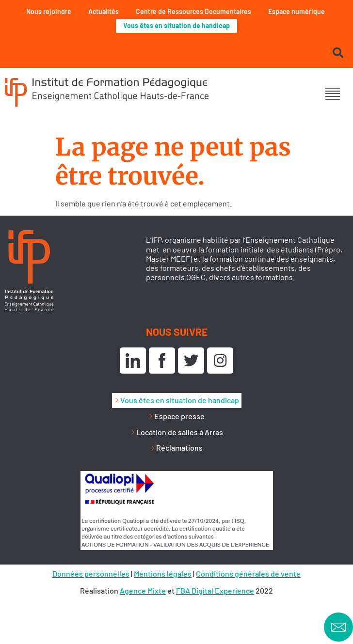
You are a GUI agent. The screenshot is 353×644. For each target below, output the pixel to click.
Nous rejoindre (49, 11)
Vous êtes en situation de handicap (176, 25)
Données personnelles (91, 573)
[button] (332, 94)
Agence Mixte (143, 590)
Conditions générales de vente (248, 573)
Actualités (104, 11)
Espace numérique (297, 11)
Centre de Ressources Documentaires (193, 11)
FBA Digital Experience (215, 590)
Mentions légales (163, 573)
